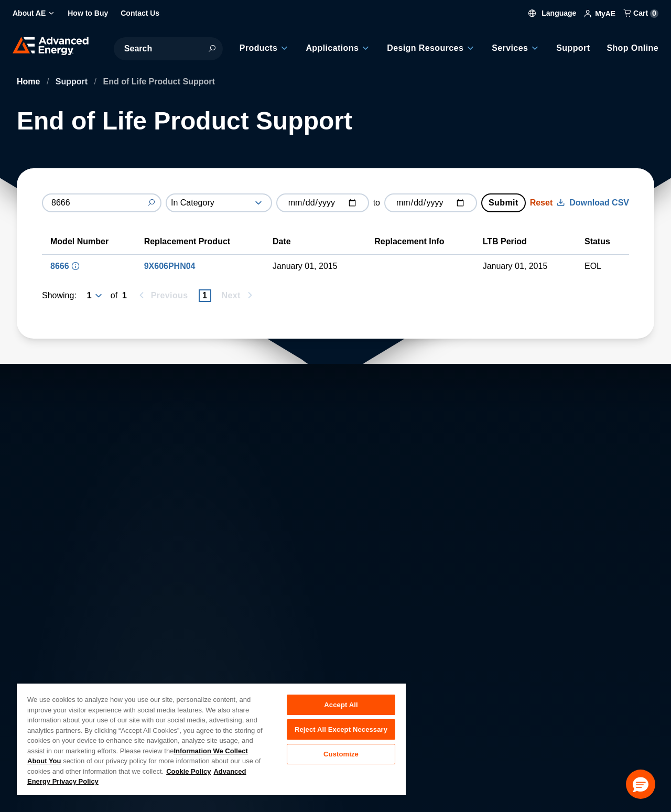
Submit (504, 203)
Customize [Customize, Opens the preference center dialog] (341, 756)
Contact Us (37, 681)
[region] (211, 739)
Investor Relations (214, 681)
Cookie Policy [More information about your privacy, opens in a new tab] (188, 771)
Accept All (341, 705)
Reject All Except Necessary (341, 730)
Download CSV (593, 203)
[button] (641, 784)
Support (73, 82)
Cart (641, 13)
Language (553, 13)
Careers (195, 658)
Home (30, 82)
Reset (542, 203)
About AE (34, 658)
